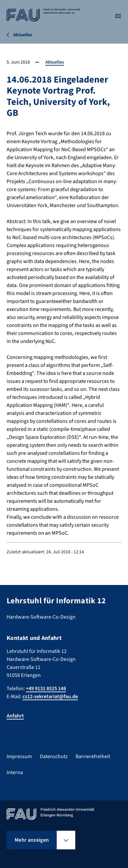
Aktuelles (55, 62)
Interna (15, 772)
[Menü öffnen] (118, 16)
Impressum (19, 756)
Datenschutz (54, 756)
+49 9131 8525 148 (46, 689)
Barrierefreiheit (93, 756)
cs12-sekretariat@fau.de (50, 697)
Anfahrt (15, 716)
